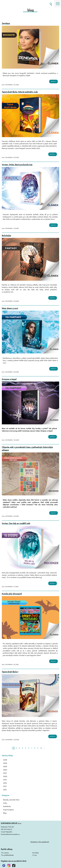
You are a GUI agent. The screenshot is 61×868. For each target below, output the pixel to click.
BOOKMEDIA (11, 4)
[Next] (48, 748)
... (45, 748)
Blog (5, 813)
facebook (14, 866)
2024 (5, 763)
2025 (5, 760)
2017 (5, 786)
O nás (35, 855)
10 (41, 748)
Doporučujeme (8, 810)
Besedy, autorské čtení (11, 800)
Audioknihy (7, 806)
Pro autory (5, 853)
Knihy (5, 803)
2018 (5, 783)
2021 (5, 773)
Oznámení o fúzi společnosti (40, 842)
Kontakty (36, 853)
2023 (5, 767)
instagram (9, 866)
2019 (5, 780)
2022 (5, 770)
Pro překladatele (7, 855)
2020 (5, 777)
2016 (5, 790)
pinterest (4, 866)
